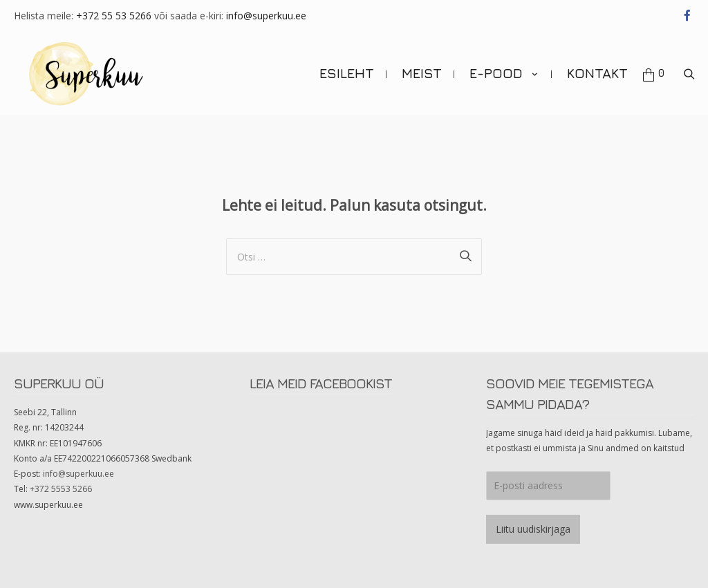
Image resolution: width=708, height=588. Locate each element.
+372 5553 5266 (61, 489)
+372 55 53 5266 (114, 16)
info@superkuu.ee (266, 16)
